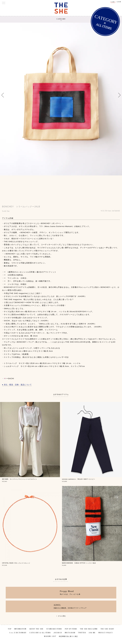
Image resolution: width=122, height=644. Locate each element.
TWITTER (82, 633)
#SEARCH (58, 633)
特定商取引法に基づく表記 (68, 636)
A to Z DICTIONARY (18, 633)
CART (113, 2)
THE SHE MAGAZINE (89, 629)
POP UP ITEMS (71, 629)
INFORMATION (20, 629)
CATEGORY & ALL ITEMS (40, 633)
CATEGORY (61, 19)
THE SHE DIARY (107, 629)
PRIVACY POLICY (106, 633)
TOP (10, 629)
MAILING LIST (50, 636)
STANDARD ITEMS (54, 629)
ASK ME (92, 633)
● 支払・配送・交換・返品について (17, 385)
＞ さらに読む (61, 616)
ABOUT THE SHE (36, 629)
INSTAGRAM (70, 633)
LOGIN (119, 2)
